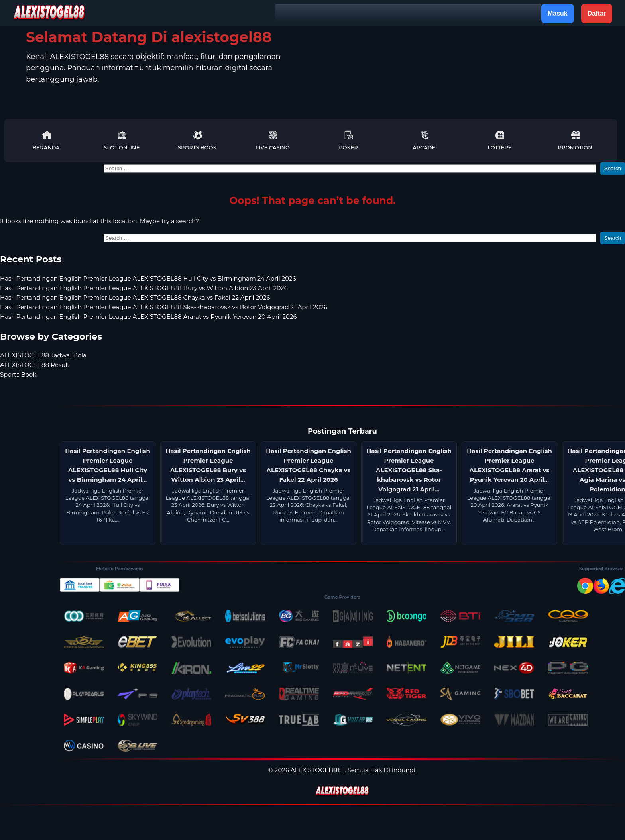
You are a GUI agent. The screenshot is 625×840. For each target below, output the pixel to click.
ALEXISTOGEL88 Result (35, 365)
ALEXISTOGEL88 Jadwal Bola (43, 355)
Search (613, 168)
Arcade (424, 140)
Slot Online (122, 140)
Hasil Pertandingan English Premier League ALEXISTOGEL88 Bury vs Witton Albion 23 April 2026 (144, 288)
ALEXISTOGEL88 (315, 770)
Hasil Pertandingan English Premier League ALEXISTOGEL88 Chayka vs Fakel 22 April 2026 (135, 297)
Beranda (46, 140)
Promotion (575, 140)
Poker (348, 140)
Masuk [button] (558, 13)
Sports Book (197, 140)
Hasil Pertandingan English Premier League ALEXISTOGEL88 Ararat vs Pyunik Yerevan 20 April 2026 (148, 317)
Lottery (499, 140)
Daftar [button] (597, 13)
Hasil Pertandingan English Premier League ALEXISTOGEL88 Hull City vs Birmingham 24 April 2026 (148, 278)
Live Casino (273, 140)
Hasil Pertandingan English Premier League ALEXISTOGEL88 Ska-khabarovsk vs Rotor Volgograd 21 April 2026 (164, 307)
